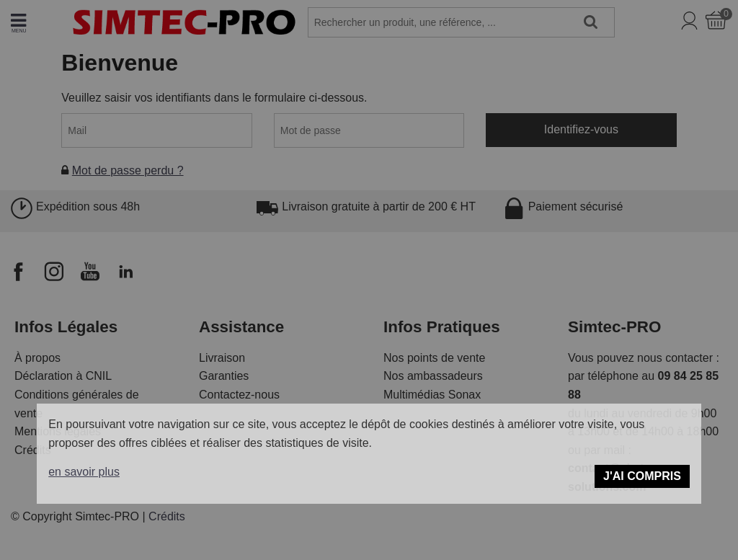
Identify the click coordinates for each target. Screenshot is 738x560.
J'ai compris (642, 476)
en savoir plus (84, 472)
